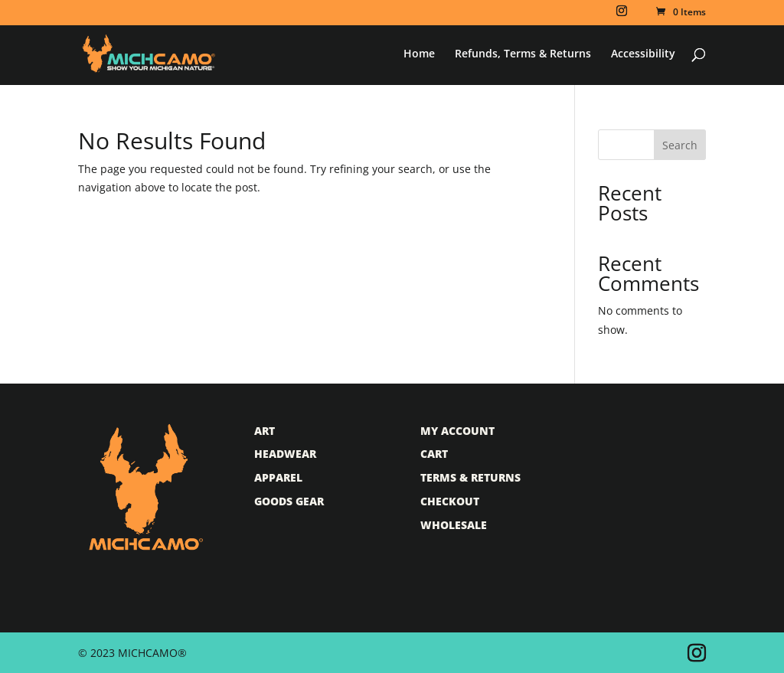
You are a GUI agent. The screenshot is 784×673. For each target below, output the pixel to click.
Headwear (285, 454)
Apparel (278, 477)
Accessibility (643, 54)
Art (265, 431)
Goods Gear (289, 501)
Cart (434, 454)
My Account (457, 431)
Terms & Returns (470, 477)
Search (680, 145)
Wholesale (454, 525)
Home (419, 54)
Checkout (450, 501)
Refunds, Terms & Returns (523, 54)
